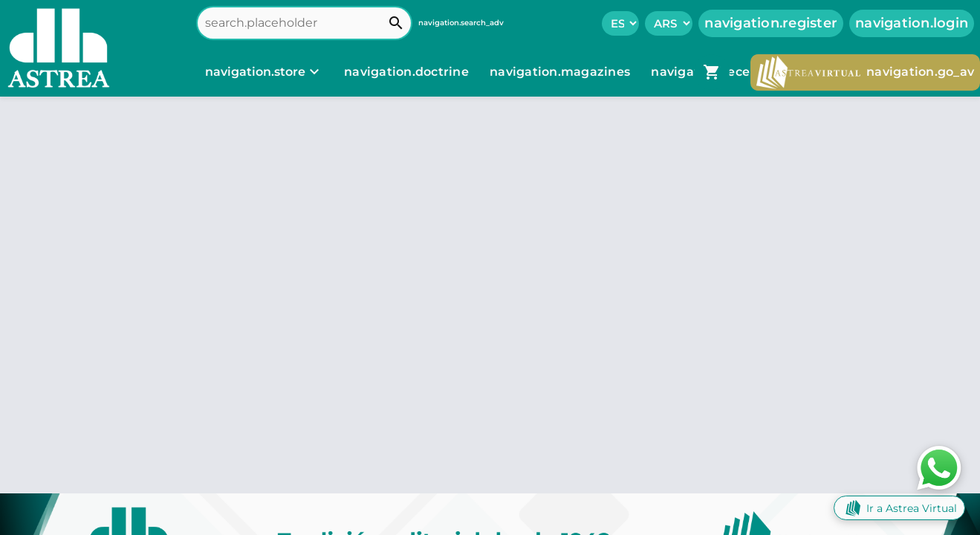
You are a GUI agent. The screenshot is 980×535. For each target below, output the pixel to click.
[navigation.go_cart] (712, 72)
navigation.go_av (865, 72)
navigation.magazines (561, 72)
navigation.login (912, 23)
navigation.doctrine (406, 72)
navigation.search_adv (461, 23)
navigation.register (771, 23)
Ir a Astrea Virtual (899, 508)
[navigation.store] (264, 72)
